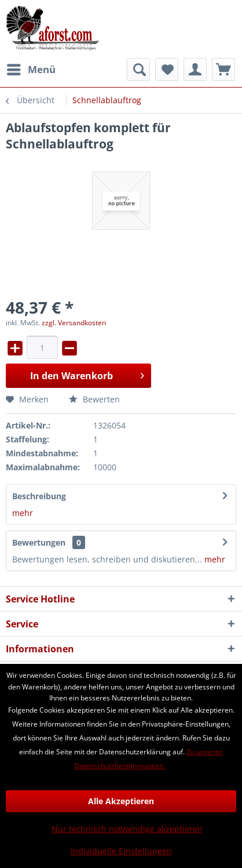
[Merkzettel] (167, 70)
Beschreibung (39, 496)
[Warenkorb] (223, 70)
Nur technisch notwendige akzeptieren (127, 829)
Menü (31, 68)
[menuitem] (31, 70)
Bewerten (94, 399)
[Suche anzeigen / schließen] (138, 70)
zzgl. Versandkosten (74, 323)
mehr (23, 513)
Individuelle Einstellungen (121, 851)
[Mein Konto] (195, 70)
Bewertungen (39, 542)
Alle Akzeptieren (121, 801)
